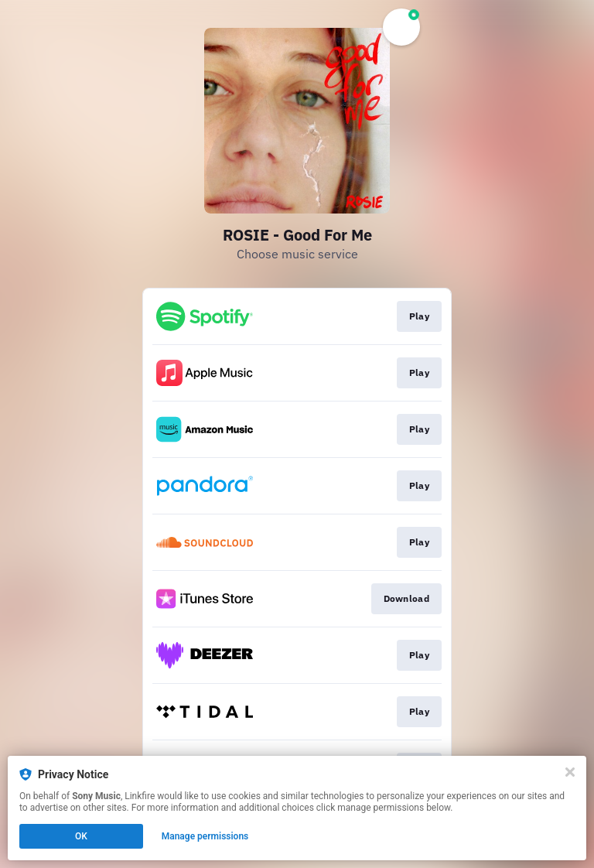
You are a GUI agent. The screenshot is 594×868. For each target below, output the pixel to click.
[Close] (570, 772)
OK (81, 836)
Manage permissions (205, 836)
